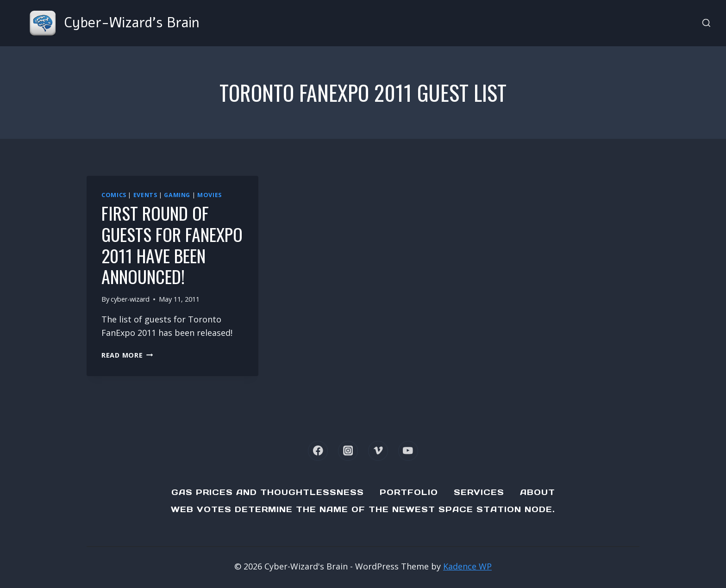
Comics (114, 195)
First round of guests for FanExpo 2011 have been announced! (172, 244)
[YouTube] (408, 451)
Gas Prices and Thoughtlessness (268, 492)
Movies (210, 195)
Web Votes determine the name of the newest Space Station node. (363, 509)
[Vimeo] (378, 451)
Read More (127, 355)
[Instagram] (348, 451)
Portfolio (409, 492)
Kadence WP (467, 566)
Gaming (177, 195)
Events (145, 195)
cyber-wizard (130, 299)
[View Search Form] (706, 23)
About (538, 492)
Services (479, 492)
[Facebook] (318, 451)
